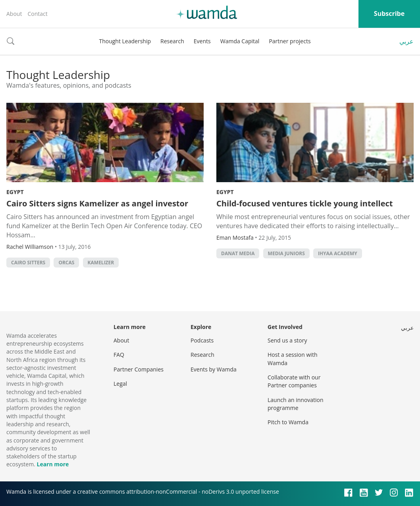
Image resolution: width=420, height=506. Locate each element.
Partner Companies (139, 369)
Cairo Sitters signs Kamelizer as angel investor (97, 203)
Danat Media (238, 253)
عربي (407, 41)
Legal (120, 384)
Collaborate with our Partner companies (294, 381)
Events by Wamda (214, 369)
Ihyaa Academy (338, 253)
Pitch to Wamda (288, 422)
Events (202, 41)
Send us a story (287, 340)
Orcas (66, 263)
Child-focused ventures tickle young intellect (304, 203)
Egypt (15, 192)
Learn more (53, 464)
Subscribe (389, 13)
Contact (37, 14)
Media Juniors (286, 253)
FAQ (119, 355)
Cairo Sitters (28, 263)
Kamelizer (101, 263)
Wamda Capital (240, 41)
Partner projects (290, 41)
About (14, 14)
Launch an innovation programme (296, 404)
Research (172, 41)
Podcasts (202, 340)
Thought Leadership (125, 41)
